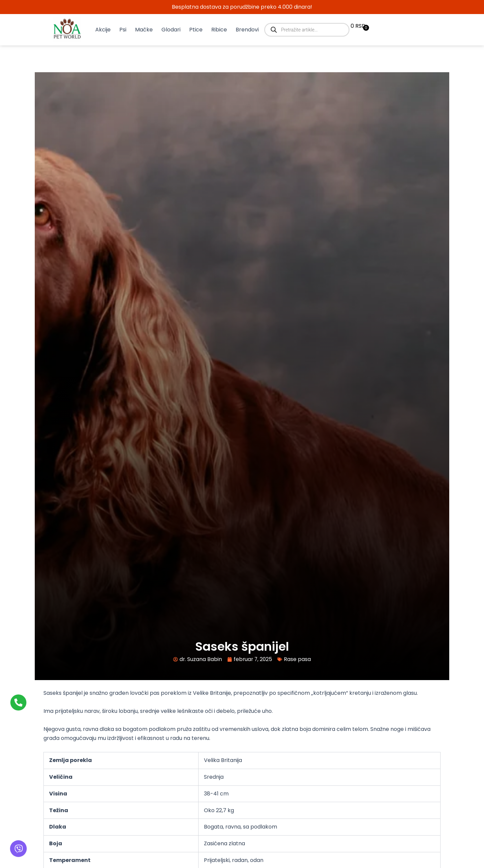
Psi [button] (123, 30)
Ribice (219, 30)
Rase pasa (298, 659)
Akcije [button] (103, 30)
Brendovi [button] (247, 30)
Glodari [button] (171, 30)
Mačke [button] (144, 30)
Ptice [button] (196, 30)
